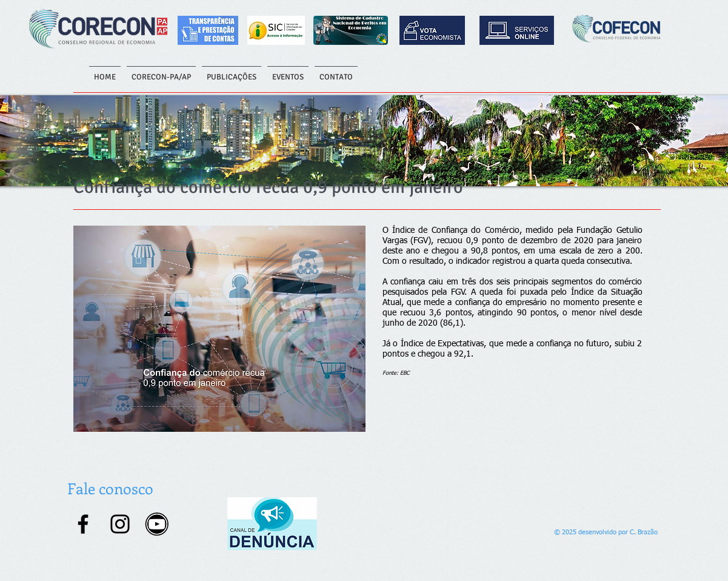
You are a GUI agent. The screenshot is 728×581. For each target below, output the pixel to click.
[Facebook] (83, 524)
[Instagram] (120, 524)
